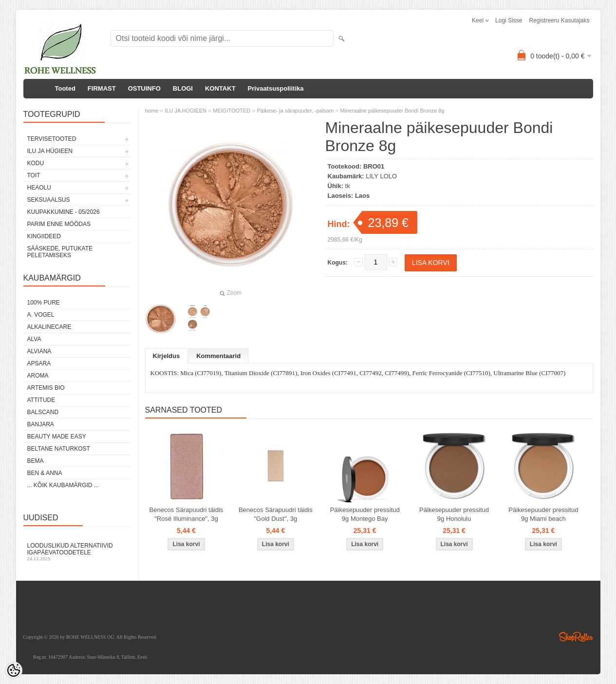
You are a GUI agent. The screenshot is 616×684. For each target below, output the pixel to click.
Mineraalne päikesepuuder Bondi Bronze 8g (392, 111)
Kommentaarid (218, 356)
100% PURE (44, 303)
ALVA (34, 339)
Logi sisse (509, 20)
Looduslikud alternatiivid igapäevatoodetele (77, 552)
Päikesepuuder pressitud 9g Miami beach (543, 514)
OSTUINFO (144, 88)
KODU (36, 163)
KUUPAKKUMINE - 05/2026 (64, 212)
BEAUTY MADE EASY (57, 437)
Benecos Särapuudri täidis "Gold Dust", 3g (276, 514)
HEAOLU (39, 188)
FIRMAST (102, 88)
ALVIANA (39, 351)
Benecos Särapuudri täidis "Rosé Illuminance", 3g (187, 514)
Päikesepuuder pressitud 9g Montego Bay (365, 514)
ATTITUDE (41, 400)
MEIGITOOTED (232, 111)
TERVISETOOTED (52, 139)
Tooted (65, 88)
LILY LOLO (381, 176)
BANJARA (41, 424)
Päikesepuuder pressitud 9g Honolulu (454, 514)
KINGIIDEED (44, 236)
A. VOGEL (41, 315)
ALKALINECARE (49, 327)
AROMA (38, 376)
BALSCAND (43, 412)
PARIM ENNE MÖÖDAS (59, 224)
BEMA (36, 461)
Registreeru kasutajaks (559, 20)
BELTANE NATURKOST (59, 449)
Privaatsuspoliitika (276, 88)
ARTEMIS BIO (46, 388)
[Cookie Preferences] (14, 670)
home (152, 111)
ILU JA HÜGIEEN (50, 151)
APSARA (39, 363)
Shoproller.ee (576, 637)
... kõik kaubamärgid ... (63, 485)
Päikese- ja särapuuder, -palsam (295, 111)
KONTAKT (220, 88)
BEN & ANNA (45, 473)
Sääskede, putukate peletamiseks (60, 252)
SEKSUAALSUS (49, 200)
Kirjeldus (167, 356)
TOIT (34, 175)
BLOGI (183, 88)
